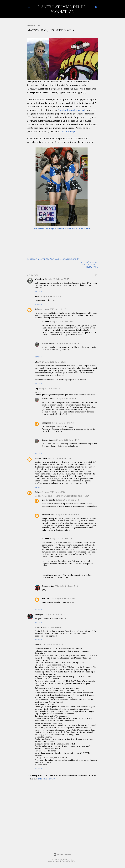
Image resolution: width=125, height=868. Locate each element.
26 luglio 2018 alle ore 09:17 (52, 297)
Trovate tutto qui (68, 132)
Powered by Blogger (62, 855)
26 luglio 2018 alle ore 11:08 (68, 344)
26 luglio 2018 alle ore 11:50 (59, 458)
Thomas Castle (41, 458)
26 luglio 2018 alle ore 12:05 (54, 492)
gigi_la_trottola (48, 500)
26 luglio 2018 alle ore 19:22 (66, 599)
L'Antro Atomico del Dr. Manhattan (63, 9)
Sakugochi (46, 423)
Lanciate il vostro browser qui (72, 110)
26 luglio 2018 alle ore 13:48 (67, 500)
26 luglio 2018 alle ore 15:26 (61, 539)
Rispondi (38, 291)
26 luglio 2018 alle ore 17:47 (68, 440)
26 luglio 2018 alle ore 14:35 (63, 423)
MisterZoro (39, 279)
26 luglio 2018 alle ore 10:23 (68, 399)
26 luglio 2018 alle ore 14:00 (67, 515)
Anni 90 (54, 259)
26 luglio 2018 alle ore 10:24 (61, 322)
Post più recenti (89, 262)
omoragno (39, 615)
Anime (38, 259)
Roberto (38, 309)
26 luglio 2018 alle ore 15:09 (55, 645)
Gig (36, 389)
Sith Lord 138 (48, 599)
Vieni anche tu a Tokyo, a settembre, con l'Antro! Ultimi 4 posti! (62, 228)
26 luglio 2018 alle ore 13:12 (54, 627)
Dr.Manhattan (48, 586)
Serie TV (75, 259)
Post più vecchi (90, 265)
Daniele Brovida (49, 343)
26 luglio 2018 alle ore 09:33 (54, 362)
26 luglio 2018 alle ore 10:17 (50, 389)
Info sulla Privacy (46, 779)
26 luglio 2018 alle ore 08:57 (57, 279)
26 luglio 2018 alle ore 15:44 (66, 586)
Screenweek (64, 259)
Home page (92, 267)
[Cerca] (96, 7)
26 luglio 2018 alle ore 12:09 (56, 615)
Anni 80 (45, 259)
